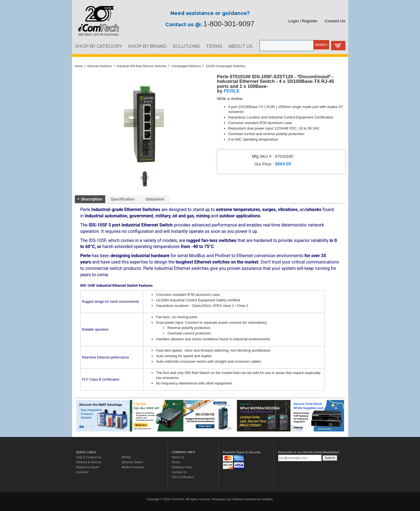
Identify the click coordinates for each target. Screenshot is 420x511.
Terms (176, 462)
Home (79, 66)
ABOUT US (241, 46)
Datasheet (155, 199)
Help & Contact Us (89, 457)
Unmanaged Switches (186, 66)
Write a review (230, 99)
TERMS (214, 46)
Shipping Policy (182, 467)
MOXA (126, 457)
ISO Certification (183, 477)
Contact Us (335, 21)
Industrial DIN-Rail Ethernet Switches (142, 66)
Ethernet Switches (100, 66)
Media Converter (133, 467)
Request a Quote (88, 467)
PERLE (232, 91)
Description (92, 199)
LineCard (82, 472)
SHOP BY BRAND (147, 46)
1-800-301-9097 (229, 24)
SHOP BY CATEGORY (99, 46)
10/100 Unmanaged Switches (225, 66)
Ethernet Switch (132, 462)
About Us (178, 457)
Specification (123, 199)
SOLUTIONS (186, 46)
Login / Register (303, 21)
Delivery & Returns (89, 462)
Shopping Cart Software (228, 499)
